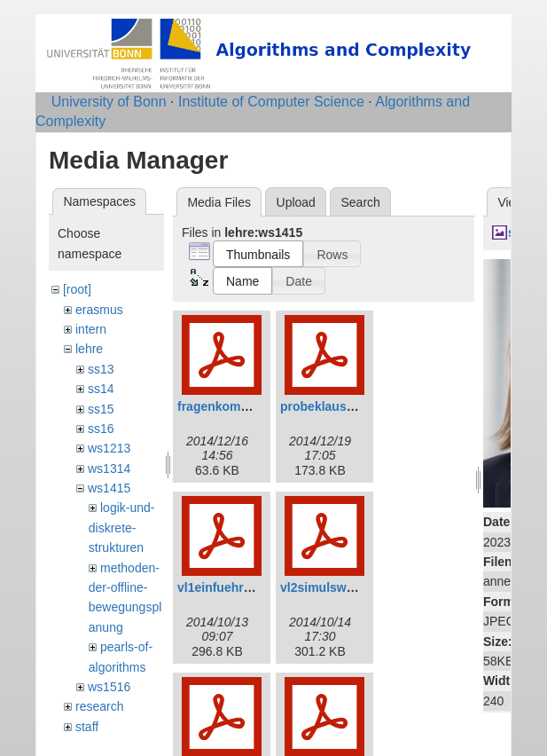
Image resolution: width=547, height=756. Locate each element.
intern (91, 329)
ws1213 (109, 448)
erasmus (99, 310)
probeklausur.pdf (331, 406)
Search (360, 202)
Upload (296, 202)
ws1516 (109, 687)
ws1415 (109, 488)
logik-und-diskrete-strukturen (122, 528)
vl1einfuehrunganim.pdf (248, 587)
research (99, 706)
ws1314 (109, 469)
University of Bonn (109, 102)
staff (87, 727)
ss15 (101, 409)
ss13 (101, 369)
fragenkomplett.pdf (234, 406)
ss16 (101, 429)
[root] (77, 289)
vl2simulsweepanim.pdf (350, 587)
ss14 (101, 389)
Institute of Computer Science (271, 102)
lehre (89, 349)
